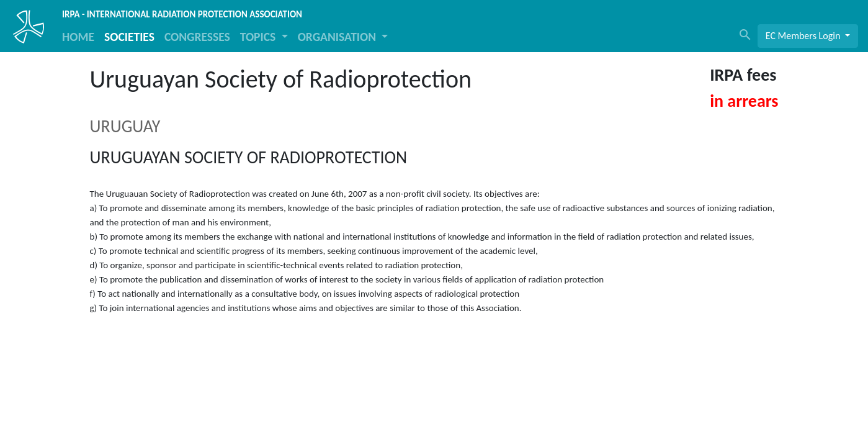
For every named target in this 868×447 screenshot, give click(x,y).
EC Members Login (804, 36)
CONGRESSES (197, 37)
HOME (78, 37)
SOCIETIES (129, 37)
